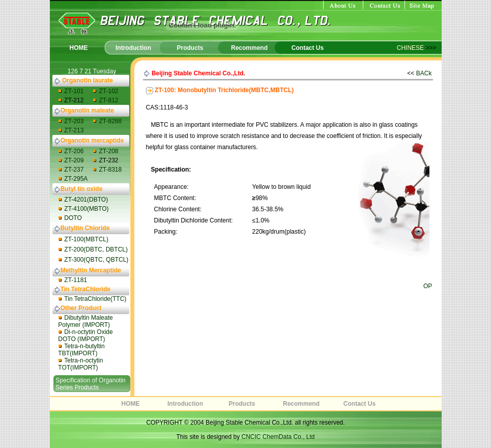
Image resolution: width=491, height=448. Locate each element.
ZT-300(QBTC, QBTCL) (96, 260)
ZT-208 (108, 151)
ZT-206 (74, 151)
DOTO (73, 218)
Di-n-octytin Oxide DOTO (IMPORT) (85, 335)
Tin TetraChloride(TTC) (95, 299)
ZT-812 (108, 100)
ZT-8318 (110, 170)
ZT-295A (76, 179)
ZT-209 (74, 160)
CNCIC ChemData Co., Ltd (278, 437)
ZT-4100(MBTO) (86, 209)
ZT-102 (108, 91)
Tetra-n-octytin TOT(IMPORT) (80, 364)
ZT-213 (74, 130)
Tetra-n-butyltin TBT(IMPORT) (81, 350)
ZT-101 (74, 91)
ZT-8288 (110, 121)
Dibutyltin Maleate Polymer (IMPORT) (85, 321)
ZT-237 (74, 170)
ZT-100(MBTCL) (86, 239)
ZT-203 (74, 121)
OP (428, 286)
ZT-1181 (76, 280)
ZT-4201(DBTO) (86, 200)
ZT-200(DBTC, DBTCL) (96, 249)
